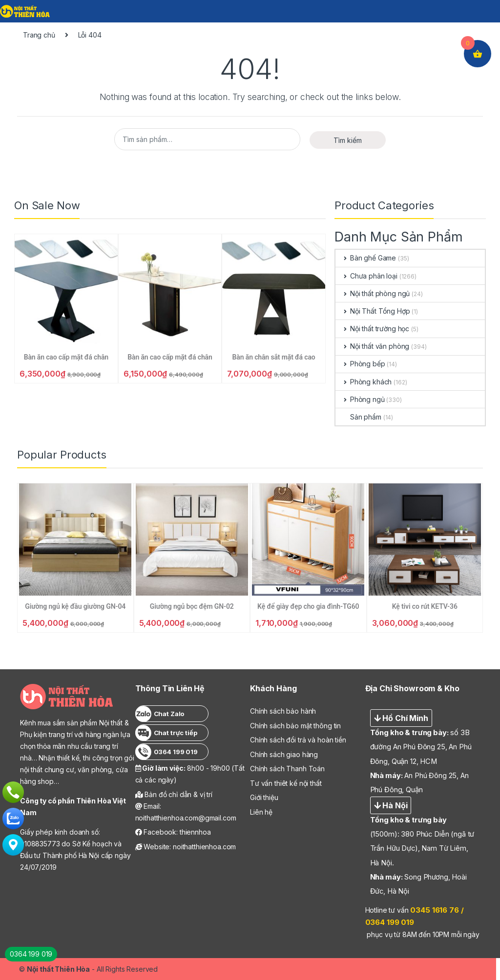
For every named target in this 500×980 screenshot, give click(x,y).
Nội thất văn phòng (372, 346)
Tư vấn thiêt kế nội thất (286, 783)
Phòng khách (364, 382)
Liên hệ (261, 812)
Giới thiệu (264, 797)
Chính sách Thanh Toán (287, 769)
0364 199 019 (31, 954)
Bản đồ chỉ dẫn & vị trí (174, 794)
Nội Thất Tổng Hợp (373, 311)
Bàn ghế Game (366, 258)
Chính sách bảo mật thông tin (295, 726)
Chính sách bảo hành (283, 711)
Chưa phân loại (366, 276)
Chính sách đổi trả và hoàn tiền (298, 740)
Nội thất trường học (372, 329)
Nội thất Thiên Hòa (58, 969)
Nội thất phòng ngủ (373, 293)
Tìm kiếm (348, 140)
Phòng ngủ (360, 399)
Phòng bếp (360, 364)
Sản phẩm (358, 417)
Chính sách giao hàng (284, 754)
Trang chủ (39, 35)
